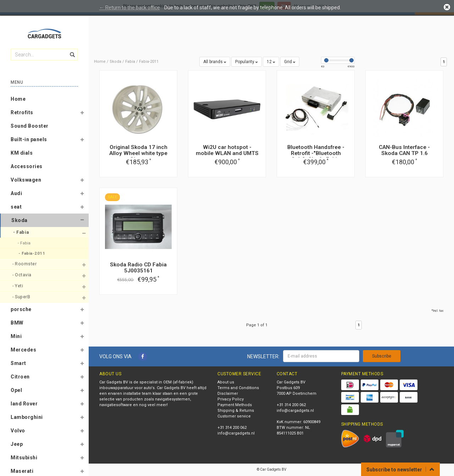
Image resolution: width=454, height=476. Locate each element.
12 (271, 62)
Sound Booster (30, 126)
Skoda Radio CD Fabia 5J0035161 (138, 268)
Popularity (247, 62)
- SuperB (22, 297)
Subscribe (382, 356)
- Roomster (25, 264)
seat (16, 207)
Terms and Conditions (238, 388)
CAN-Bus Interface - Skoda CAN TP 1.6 (404, 150)
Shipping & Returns (236, 411)
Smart (18, 363)
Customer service (234, 416)
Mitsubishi (24, 458)
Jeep (17, 444)
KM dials (22, 153)
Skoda (20, 220)
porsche (21, 309)
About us (226, 382)
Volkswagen (26, 180)
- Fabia (22, 232)
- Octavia (23, 275)
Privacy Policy (231, 399)
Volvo (18, 431)
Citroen (20, 377)
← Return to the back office (130, 7)
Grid (290, 62)
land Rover (24, 404)
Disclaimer (228, 394)
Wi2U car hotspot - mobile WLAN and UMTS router (227, 153)
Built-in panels (29, 139)
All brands (215, 62)
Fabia (130, 62)
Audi (16, 193)
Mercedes (23, 350)
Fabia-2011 (149, 62)
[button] (82, 114)
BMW (17, 323)
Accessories (27, 166)
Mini (16, 336)
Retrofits (22, 112)
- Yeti (18, 286)
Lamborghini (27, 417)
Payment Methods (235, 405)
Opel (16, 390)
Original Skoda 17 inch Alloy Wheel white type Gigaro (138, 153)
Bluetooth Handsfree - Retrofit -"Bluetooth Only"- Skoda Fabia (316, 153)
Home (18, 99)
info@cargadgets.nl (236, 433)
